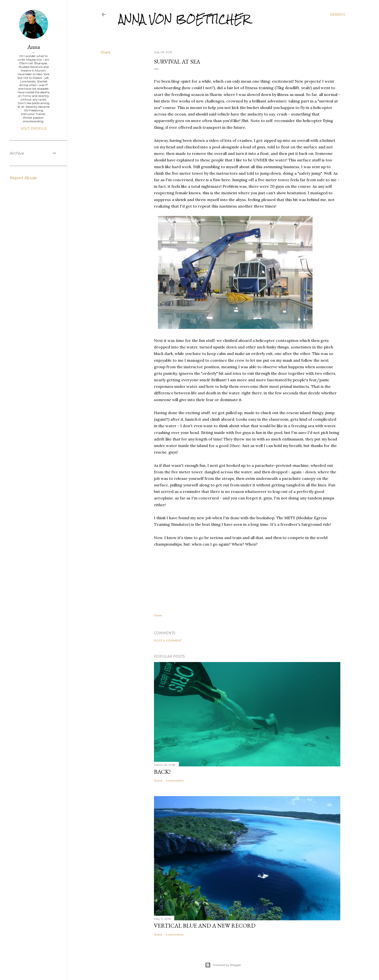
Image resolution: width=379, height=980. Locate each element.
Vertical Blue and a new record (205, 926)
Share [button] (106, 52)
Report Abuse (23, 178)
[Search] (338, 14)
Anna (34, 47)
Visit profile (34, 129)
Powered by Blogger (223, 965)
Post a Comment (168, 640)
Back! (162, 772)
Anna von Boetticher (184, 19)
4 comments (175, 781)
